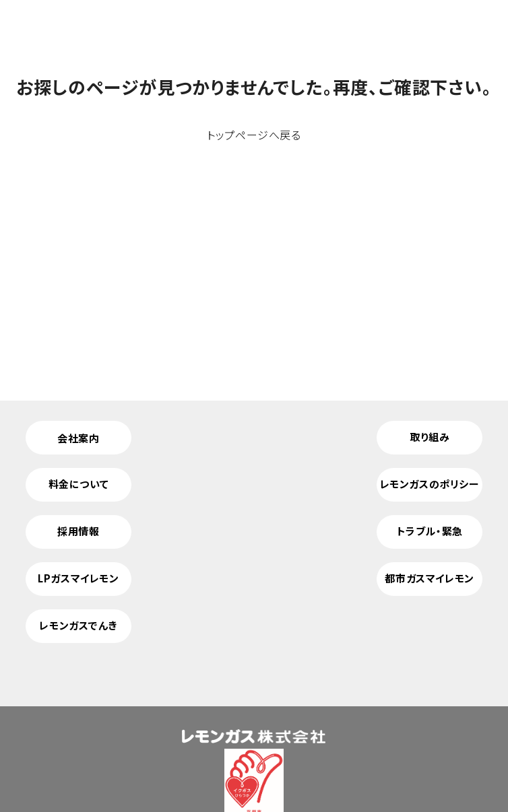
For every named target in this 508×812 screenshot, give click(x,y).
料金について (79, 484)
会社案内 (78, 438)
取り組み (430, 437)
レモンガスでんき (78, 625)
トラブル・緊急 (430, 531)
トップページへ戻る (254, 135)
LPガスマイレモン (78, 578)
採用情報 (78, 531)
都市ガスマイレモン (429, 578)
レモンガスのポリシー (430, 484)
